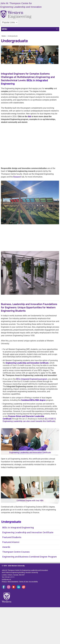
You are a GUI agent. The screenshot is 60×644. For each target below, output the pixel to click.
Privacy (4, 582)
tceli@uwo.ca (6, 579)
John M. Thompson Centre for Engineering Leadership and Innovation (25, 570)
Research (17, 177)
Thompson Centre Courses (16, 552)
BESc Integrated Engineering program (32, 379)
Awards (6, 547)
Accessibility (33, 582)
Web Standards (13, 582)
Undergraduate (11, 522)
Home (4, 36)
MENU (4, 29)
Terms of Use (24, 582)
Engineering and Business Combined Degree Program (30, 557)
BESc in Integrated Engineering (18, 528)
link (30, 116)
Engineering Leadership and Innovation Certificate (30, 453)
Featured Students (12, 537)
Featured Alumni (11, 542)
